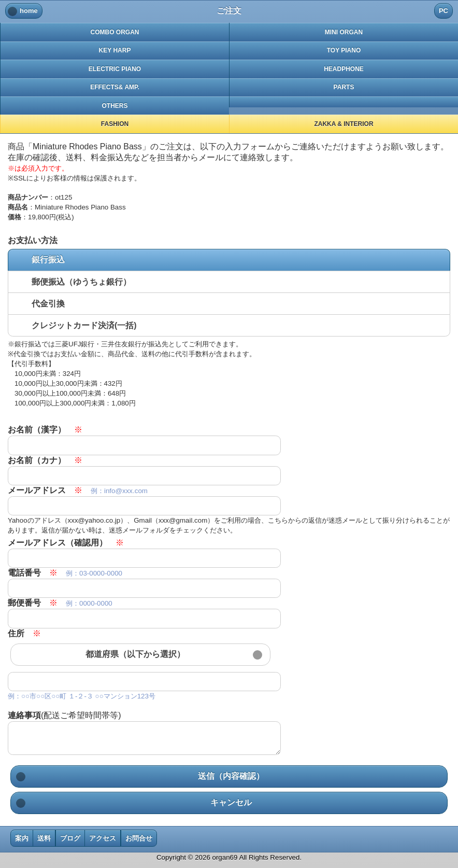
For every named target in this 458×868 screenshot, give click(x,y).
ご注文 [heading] (229, 11)
